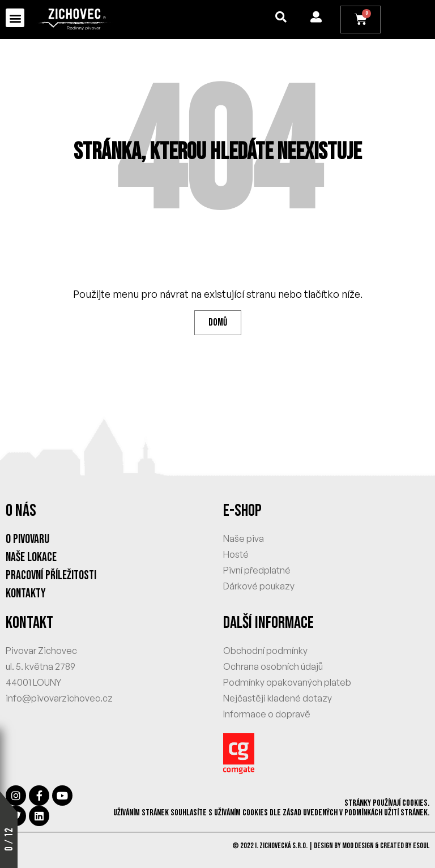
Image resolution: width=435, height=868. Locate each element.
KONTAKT (29, 623)
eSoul (421, 846)
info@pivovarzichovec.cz (59, 699)
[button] (15, 18)
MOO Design (358, 846)
